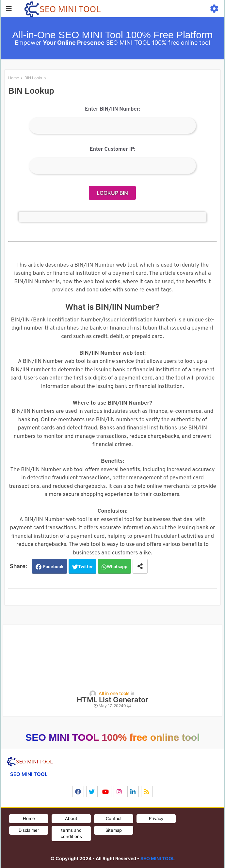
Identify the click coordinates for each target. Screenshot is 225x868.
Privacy (156, 818)
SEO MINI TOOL (158, 858)
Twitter (85, 566)
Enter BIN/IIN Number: (112, 109)
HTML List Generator (112, 700)
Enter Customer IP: (113, 149)
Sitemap (114, 830)
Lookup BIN (112, 193)
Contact (114, 818)
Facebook (53, 566)
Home (14, 78)
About (71, 818)
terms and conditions (71, 833)
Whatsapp (117, 566)
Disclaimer (29, 830)
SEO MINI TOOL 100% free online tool (112, 737)
